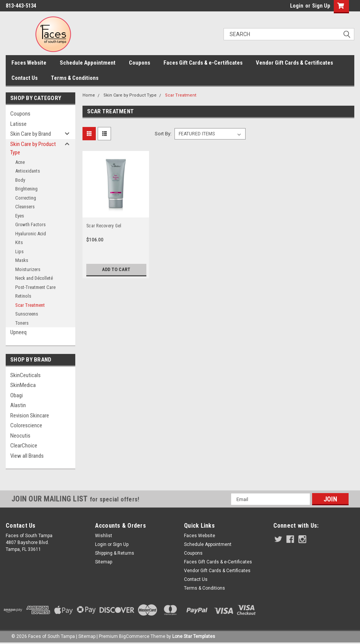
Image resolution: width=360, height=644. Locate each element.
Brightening (26, 189)
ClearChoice (24, 446)
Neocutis (20, 436)
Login (297, 6)
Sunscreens (27, 314)
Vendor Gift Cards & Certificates (294, 63)
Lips (19, 251)
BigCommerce (134, 636)
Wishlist (104, 536)
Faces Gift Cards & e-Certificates (203, 63)
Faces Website (29, 63)
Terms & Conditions (75, 78)
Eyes (20, 216)
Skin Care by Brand (31, 134)
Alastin (18, 405)
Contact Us (25, 78)
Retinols (23, 296)
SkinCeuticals (25, 375)
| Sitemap (86, 636)
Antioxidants (28, 171)
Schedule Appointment (88, 63)
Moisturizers (28, 269)
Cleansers (25, 207)
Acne (20, 162)
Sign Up (321, 6)
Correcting (26, 198)
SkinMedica (23, 385)
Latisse (18, 124)
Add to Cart (116, 269)
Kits (19, 242)
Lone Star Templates (194, 636)
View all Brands (27, 456)
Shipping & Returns (115, 553)
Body (20, 180)
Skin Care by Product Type (33, 148)
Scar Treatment (30, 305)
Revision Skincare (30, 416)
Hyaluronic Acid (31, 234)
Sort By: (163, 134)
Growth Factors (30, 224)
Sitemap (104, 562)
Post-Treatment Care (35, 287)
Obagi (17, 395)
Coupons (140, 63)
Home (89, 95)
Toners (22, 323)
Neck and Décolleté (34, 278)
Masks (22, 260)
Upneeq (18, 332)
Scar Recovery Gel (104, 226)
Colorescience (26, 425)
